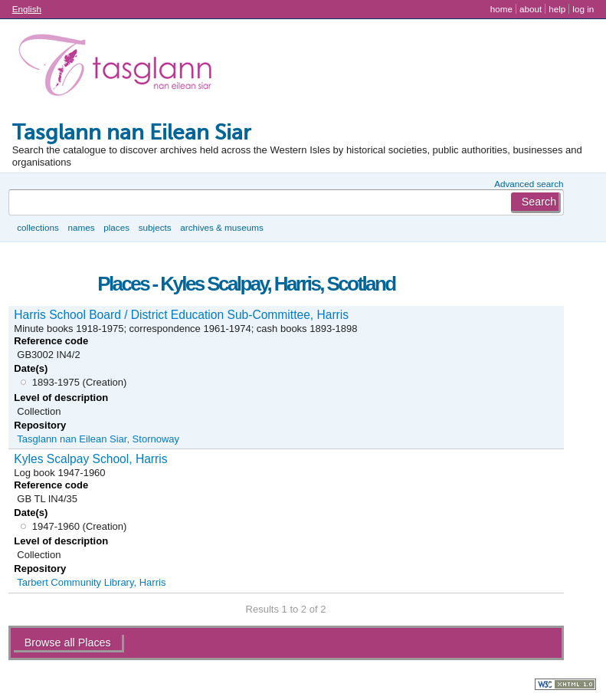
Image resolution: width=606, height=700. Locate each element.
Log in (583, 9)
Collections (38, 227)
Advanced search (529, 184)
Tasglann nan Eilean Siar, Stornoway (98, 439)
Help (557, 9)
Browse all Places (68, 642)
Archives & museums (221, 227)
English (27, 9)
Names (81, 227)
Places (116, 227)
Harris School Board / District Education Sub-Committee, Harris (181, 315)
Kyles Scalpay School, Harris (90, 459)
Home (501, 9)
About (531, 9)
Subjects (155, 227)
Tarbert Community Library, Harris (91, 582)
